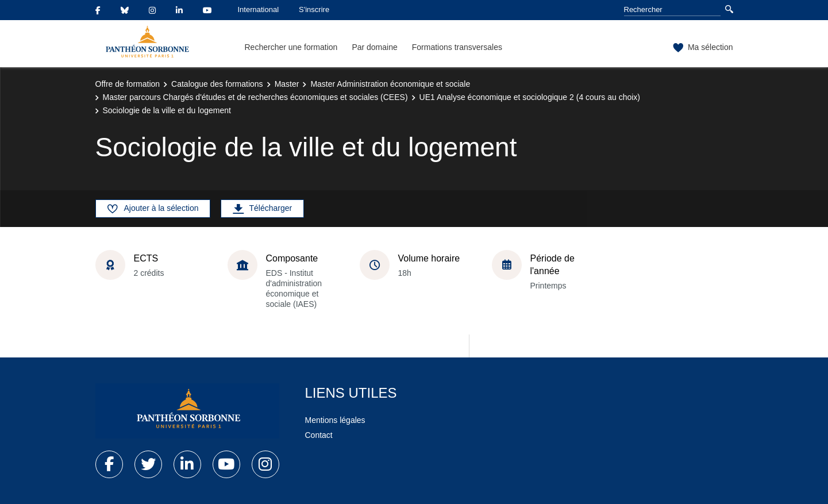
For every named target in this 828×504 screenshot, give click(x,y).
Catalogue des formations (217, 84)
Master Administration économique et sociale (390, 84)
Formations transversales (457, 47)
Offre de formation (128, 84)
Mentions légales (335, 420)
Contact (319, 435)
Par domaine (374, 47)
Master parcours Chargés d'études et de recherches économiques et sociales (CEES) (255, 97)
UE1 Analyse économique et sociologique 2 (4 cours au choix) (530, 97)
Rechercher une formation (291, 47)
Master (287, 84)
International (259, 9)
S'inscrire (314, 9)
